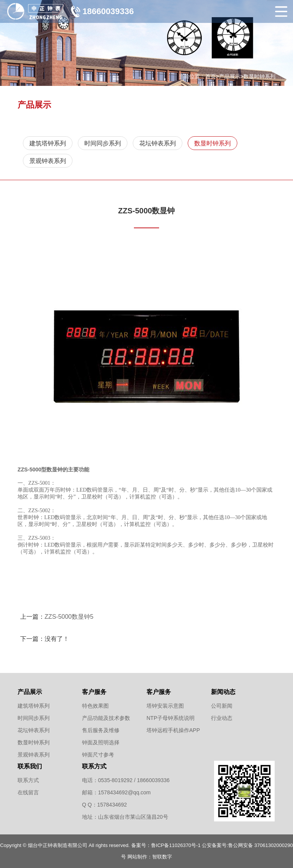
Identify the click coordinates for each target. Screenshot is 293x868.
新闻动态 (223, 692)
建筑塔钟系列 (48, 143)
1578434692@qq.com (124, 792)
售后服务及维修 (101, 730)
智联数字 (162, 857)
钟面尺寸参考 (98, 755)
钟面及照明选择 (101, 742)
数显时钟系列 (259, 76)
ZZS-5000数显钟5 (69, 617)
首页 (211, 76)
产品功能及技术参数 (106, 718)
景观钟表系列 (48, 161)
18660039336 (108, 11)
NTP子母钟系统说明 (171, 718)
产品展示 (230, 76)
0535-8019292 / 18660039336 (134, 780)
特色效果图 (95, 706)
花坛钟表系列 (158, 143)
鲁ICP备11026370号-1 (176, 845)
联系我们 (30, 766)
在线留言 (28, 792)
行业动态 (222, 718)
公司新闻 (222, 706)
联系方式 (28, 780)
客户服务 (94, 692)
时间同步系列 (103, 143)
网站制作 (137, 857)
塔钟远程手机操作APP (173, 730)
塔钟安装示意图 (165, 706)
